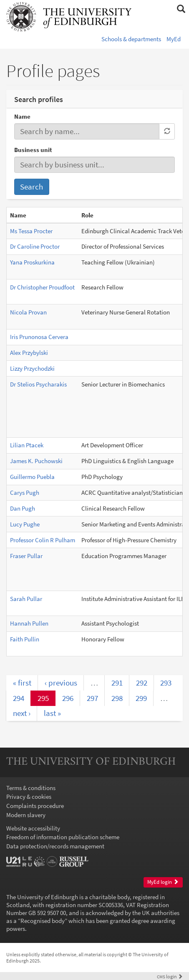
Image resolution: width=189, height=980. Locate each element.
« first (22, 683)
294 (19, 698)
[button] (181, 9)
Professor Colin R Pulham (43, 540)
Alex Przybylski (29, 353)
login (170, 976)
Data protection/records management (55, 846)
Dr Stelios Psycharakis (38, 384)
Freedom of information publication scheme (63, 837)
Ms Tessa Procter (31, 231)
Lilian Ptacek (27, 445)
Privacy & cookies (29, 797)
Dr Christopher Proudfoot (42, 287)
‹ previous (61, 683)
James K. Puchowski (36, 461)
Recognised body (43, 921)
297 (92, 698)
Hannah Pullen (29, 623)
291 (117, 683)
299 (141, 698)
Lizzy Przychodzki (32, 368)
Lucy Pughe (25, 524)
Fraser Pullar (26, 556)
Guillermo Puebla (32, 477)
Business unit (33, 150)
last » (52, 713)
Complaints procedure (35, 806)
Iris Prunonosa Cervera (39, 337)
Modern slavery (26, 815)
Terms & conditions (31, 788)
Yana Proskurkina (32, 262)
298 (117, 698)
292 (142, 683)
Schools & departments (131, 39)
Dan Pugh (23, 508)
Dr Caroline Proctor (35, 246)
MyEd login (163, 882)
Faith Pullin (25, 639)
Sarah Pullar (26, 599)
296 (68, 698)
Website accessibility (33, 828)
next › (22, 713)
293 (166, 683)
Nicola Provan (28, 312)
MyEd (174, 39)
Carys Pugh (25, 492)
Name (22, 116)
